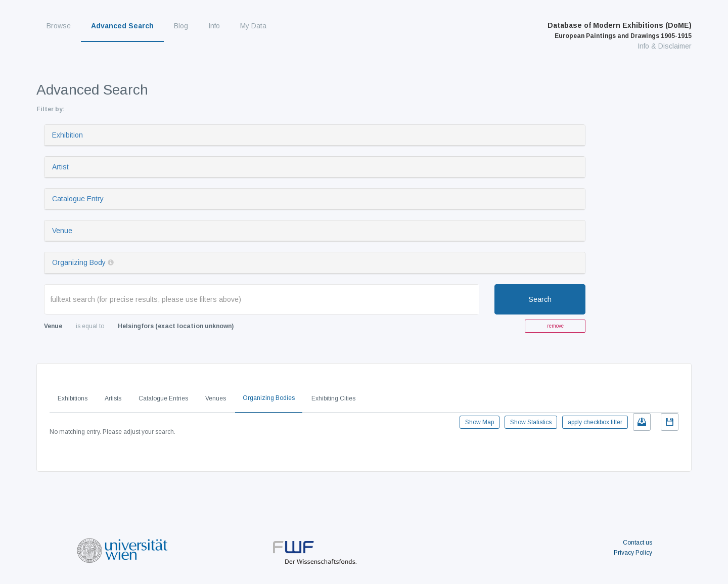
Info (214, 26)
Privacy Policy (633, 553)
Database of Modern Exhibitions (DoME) (620, 30)
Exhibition (67, 135)
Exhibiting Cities (333, 398)
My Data (253, 26)
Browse (59, 26)
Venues (216, 398)
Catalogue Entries (163, 398)
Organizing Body (79, 262)
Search (540, 299)
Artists (113, 398)
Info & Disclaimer (665, 46)
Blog (181, 26)
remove (555, 326)
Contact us (638, 543)
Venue (62, 231)
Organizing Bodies (269, 398)
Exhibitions (73, 398)
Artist (60, 167)
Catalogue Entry (78, 199)
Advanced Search (122, 26)
